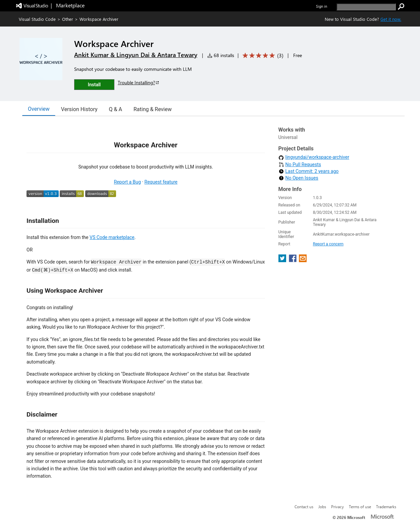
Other (68, 19)
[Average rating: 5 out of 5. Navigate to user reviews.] (262, 56)
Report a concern (328, 244)
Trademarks (386, 507)
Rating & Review (153, 109)
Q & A (116, 109)
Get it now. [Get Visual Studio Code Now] (391, 19)
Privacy (337, 507)
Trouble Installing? (139, 82)
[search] (366, 7)
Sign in (322, 6)
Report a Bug (127, 182)
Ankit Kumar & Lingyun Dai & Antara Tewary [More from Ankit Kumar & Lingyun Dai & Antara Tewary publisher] (136, 55)
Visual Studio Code (37, 19)
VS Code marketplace (112, 237)
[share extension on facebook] (293, 260)
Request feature (161, 182)
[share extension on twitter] (283, 260)
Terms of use (360, 507)
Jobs (322, 507)
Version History (79, 109)
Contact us (304, 507)
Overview (39, 109)
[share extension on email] (303, 260)
